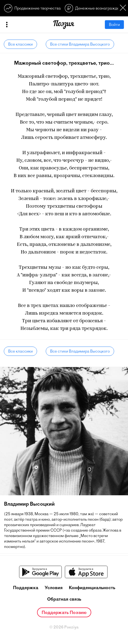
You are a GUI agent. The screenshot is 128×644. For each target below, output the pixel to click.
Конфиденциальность (92, 588)
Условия (54, 588)
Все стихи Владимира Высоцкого (80, 44)
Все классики (20, 44)
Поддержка (26, 588)
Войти (114, 25)
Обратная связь (64, 599)
